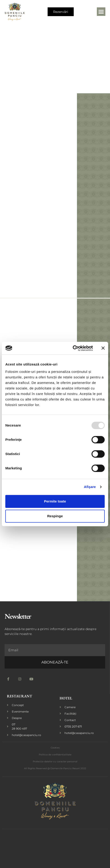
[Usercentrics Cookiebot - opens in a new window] (73, 348)
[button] (101, 12)
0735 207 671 (73, 726)
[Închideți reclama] (103, 348)
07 (14, 724)
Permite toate (55, 501)
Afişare (90, 487)
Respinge (55, 516)
